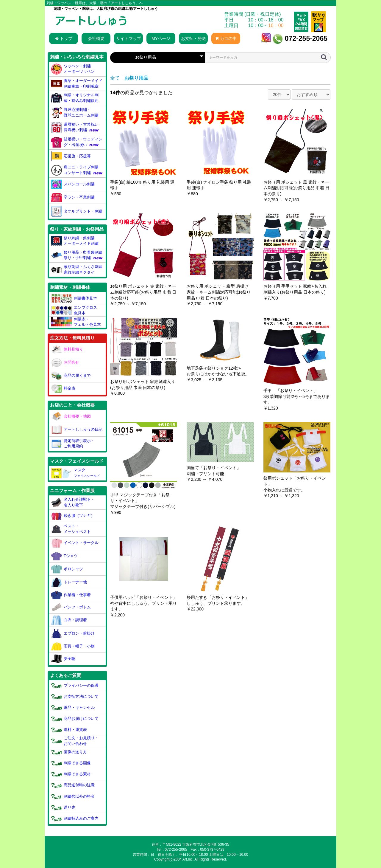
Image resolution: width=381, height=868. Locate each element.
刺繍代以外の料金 (73, 796)
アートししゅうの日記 (77, 430)
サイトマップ (129, 38)
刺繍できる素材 (71, 774)
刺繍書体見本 (74, 298)
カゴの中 (226, 38)
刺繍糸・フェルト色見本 (76, 322)
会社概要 (96, 38)
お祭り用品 (136, 78)
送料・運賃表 (69, 730)
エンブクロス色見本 (74, 310)
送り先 (63, 807)
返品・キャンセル (73, 707)
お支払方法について (75, 696)
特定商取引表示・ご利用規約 (73, 444)
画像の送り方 (69, 752)
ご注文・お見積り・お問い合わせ (75, 741)
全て (115, 78)
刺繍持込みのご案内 (75, 818)
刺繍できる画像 (71, 763)
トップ (64, 38)
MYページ (161, 38)
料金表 (63, 389)
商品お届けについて (75, 719)
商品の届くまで (71, 376)
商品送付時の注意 (73, 785)
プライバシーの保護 (75, 685)
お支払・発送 (193, 38)
